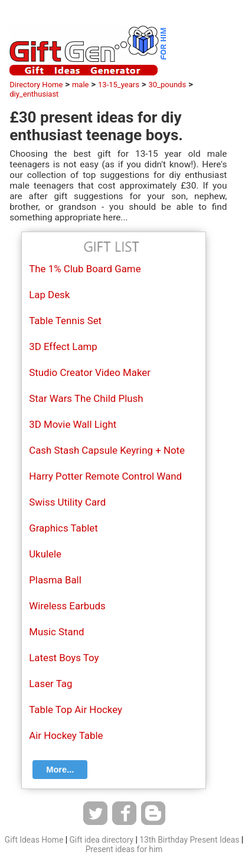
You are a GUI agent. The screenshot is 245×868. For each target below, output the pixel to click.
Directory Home (36, 85)
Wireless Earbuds (67, 606)
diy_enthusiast (34, 94)
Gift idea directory (101, 840)
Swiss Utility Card (67, 502)
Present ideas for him (124, 849)
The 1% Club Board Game (85, 269)
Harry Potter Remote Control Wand (105, 476)
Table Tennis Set (65, 321)
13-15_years (119, 85)
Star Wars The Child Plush (86, 398)
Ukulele (45, 554)
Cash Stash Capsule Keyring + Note (107, 450)
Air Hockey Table (66, 735)
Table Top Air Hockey (76, 709)
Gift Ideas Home (34, 840)
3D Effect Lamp (63, 346)
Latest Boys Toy (64, 658)
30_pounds (167, 85)
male (81, 85)
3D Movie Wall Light (73, 424)
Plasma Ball (55, 580)
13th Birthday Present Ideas (189, 840)
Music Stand (56, 632)
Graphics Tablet (63, 528)
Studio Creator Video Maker (90, 372)
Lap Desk (49, 295)
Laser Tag (50, 684)
